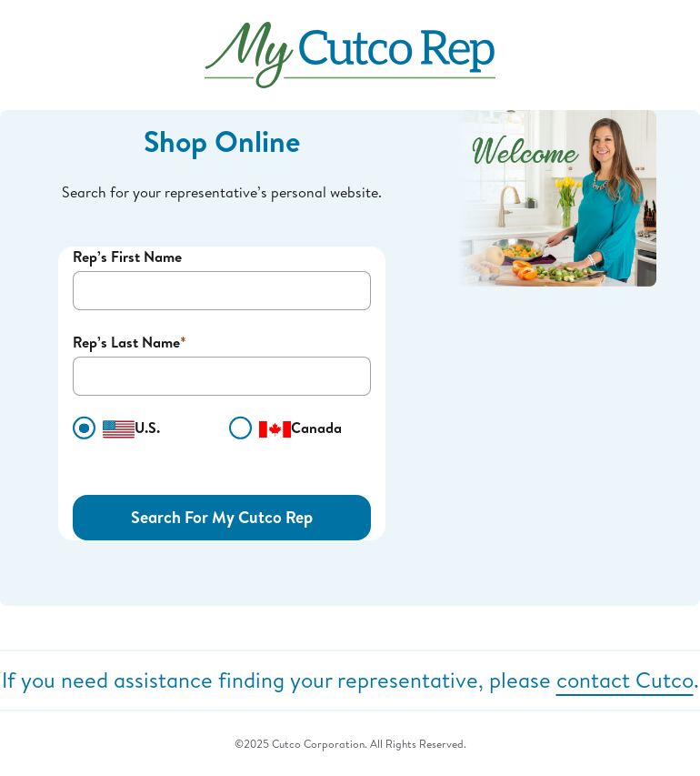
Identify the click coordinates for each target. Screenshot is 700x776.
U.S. (116, 428)
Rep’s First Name (127, 257)
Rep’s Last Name (126, 342)
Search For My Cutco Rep (222, 517)
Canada (285, 428)
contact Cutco (625, 680)
